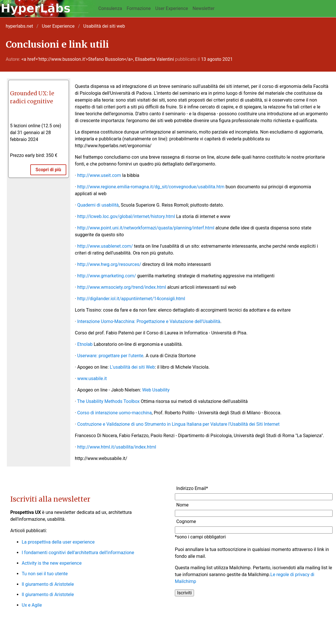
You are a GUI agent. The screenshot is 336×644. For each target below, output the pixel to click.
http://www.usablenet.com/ (105, 246)
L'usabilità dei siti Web (132, 367)
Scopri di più (48, 170)
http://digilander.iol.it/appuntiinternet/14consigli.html (131, 299)
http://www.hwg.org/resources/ (109, 264)
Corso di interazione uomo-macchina (114, 413)
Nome (182, 505)
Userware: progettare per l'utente (110, 356)
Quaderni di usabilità (98, 205)
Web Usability (156, 390)
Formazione (139, 8)
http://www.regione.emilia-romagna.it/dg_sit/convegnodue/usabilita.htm (151, 187)
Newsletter (204, 8)
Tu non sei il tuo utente (45, 574)
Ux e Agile (32, 605)
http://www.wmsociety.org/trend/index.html (122, 287)
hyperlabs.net (19, 26)
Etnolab (85, 344)
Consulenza (110, 8)
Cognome (186, 521)
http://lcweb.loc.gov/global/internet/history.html (126, 216)
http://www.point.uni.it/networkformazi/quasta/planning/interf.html (146, 228)
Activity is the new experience (52, 563)
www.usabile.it (92, 378)
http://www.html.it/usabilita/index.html (117, 447)
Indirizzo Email (192, 488)
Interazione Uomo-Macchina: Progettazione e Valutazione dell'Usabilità (149, 321)
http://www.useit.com (99, 175)
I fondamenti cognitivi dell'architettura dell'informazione (78, 553)
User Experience (172, 8)
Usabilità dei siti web (104, 26)
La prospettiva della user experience (58, 542)
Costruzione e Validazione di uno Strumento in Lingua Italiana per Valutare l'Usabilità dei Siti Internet (178, 424)
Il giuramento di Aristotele (48, 584)
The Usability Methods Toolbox (108, 401)
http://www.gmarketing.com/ (107, 276)
